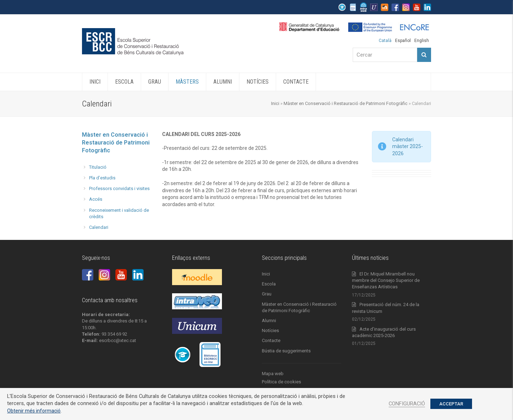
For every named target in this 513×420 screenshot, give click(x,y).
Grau (267, 294)
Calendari (99, 227)
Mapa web (273, 374)
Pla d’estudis (102, 178)
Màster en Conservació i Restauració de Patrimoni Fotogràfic (346, 103)
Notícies (270, 330)
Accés (96, 199)
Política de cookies (281, 382)
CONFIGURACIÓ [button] (407, 404)
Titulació (98, 167)
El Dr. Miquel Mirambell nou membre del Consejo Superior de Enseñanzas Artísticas (386, 280)
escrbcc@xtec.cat (118, 340)
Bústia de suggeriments (286, 351)
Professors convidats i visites (119, 188)
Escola (269, 284)
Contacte (271, 340)
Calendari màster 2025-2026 (408, 146)
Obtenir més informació (34, 411)
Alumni (269, 321)
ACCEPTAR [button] (451, 404)
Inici (275, 103)
